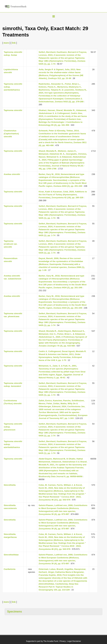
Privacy (63, 641)
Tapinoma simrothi (13, 110)
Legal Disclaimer (74, 641)
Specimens (15, 612)
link (14, 43)
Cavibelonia (10, 569)
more (6, 43)
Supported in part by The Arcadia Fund (42, 641)
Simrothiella (10, 485)
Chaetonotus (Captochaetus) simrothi (11, 134)
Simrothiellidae (11, 555)
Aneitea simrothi (12, 174)
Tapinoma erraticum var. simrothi (10, 244)
